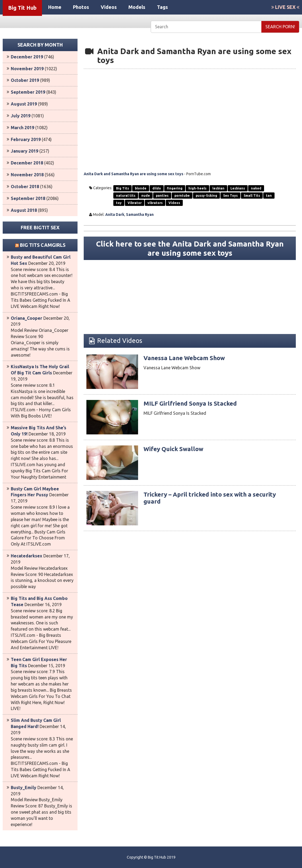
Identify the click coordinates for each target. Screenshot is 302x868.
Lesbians (238, 188)
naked (256, 188)
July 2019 (21, 116)
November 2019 (27, 69)
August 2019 (24, 104)
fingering (175, 188)
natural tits (126, 196)
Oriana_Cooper (27, 318)
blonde (141, 188)
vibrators (155, 203)
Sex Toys (230, 196)
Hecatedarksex (27, 556)
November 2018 (27, 175)
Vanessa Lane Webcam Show (188, 359)
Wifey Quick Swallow (176, 450)
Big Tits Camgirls (43, 245)
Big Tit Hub (22, 8)
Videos (109, 7)
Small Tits (252, 196)
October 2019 (25, 80)
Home (55, 7)
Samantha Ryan (140, 215)
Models (137, 7)
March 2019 (22, 128)
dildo (157, 188)
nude (146, 196)
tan (269, 196)
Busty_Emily (24, 788)
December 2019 (27, 57)
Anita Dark (115, 215)
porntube (182, 196)
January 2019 (24, 151)
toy (119, 203)
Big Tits (122, 188)
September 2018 (28, 198)
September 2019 (28, 92)
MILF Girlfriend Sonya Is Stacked (194, 405)
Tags (162, 7)
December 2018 (27, 163)
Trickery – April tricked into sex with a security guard (216, 499)
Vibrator (135, 203)
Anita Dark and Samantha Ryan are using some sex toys (134, 174)
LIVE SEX (285, 7)
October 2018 (25, 187)
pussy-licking (206, 196)
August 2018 (24, 210)
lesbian (218, 188)
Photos (81, 7)
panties (162, 196)
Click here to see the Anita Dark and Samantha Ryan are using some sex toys (190, 249)
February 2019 (26, 139)
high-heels (197, 188)
